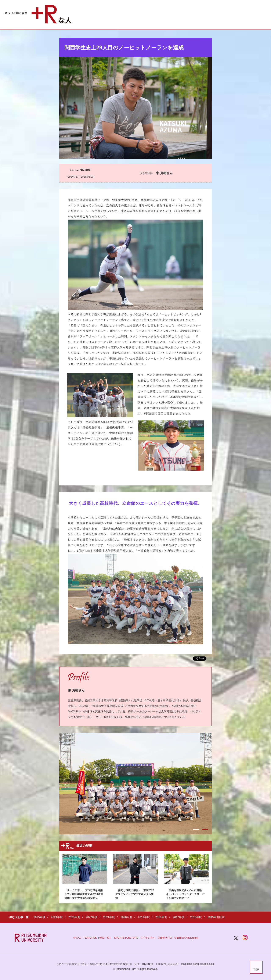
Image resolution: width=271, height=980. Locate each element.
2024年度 (57, 917)
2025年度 (39, 917)
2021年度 (109, 917)
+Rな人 (77, 938)
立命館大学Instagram (186, 938)
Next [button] (204, 786)
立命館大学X (165, 938)
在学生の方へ (148, 938)
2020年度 (126, 917)
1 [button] (196, 830)
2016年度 (196, 917)
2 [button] (205, 830)
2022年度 (92, 917)
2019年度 (144, 917)
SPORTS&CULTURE (126, 938)
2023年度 (74, 917)
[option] (135, 784)
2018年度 (161, 917)
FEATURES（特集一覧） (98, 938)
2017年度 (179, 917)
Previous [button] (67, 786)
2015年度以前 (216, 917)
